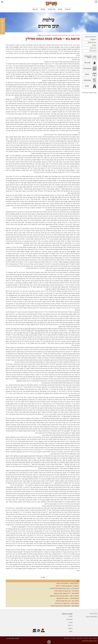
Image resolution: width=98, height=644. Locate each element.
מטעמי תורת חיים (46, 35)
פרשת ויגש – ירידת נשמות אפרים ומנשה (66, 593)
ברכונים (70, 625)
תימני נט (94, 45)
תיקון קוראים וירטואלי (90, 37)
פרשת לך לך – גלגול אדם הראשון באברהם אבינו (64, 588)
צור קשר (35, 9)
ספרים (71, 616)
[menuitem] (68, 9)
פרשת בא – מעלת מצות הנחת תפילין (53, 39)
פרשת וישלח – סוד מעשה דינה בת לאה (67, 603)
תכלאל (43, 9)
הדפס (42, 577)
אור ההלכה (51, 9)
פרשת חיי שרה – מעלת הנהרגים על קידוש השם (64, 596)
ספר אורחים (93, 48)
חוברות (70, 622)
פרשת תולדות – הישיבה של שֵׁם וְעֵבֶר (67, 598)
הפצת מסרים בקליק (91, 617)
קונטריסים (69, 619)
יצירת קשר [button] (2, 26)
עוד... (77, 581)
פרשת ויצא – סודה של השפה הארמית (67, 601)
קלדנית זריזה (93, 614)
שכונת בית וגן (93, 51)
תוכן (69, 35)
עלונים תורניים (63, 35)
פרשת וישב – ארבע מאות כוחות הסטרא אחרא (65, 606)
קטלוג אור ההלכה (67, 614)
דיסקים (70, 628)
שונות (71, 631)
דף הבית (68, 9)
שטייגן (60, 9)
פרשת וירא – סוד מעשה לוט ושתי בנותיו (66, 591)
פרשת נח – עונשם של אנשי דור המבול (67, 586)
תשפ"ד (39, 35)
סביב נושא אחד (55, 35)
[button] (2, 2)
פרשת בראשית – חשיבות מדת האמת (67, 583)
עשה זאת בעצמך (92, 42)
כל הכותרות (93, 39)
